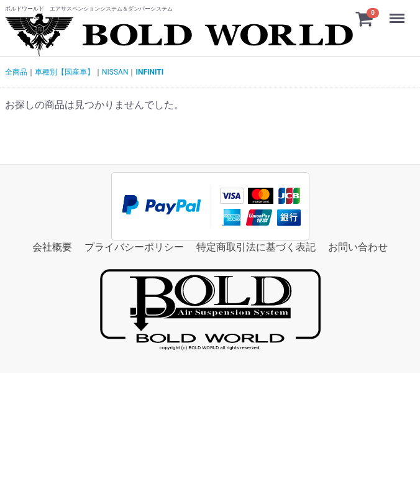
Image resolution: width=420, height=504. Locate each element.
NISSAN (115, 72)
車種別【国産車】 (65, 72)
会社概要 (52, 247)
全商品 (16, 72)
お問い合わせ (358, 247)
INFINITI (149, 72)
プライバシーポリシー (134, 247)
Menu (398, 12)
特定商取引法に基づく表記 (256, 247)
